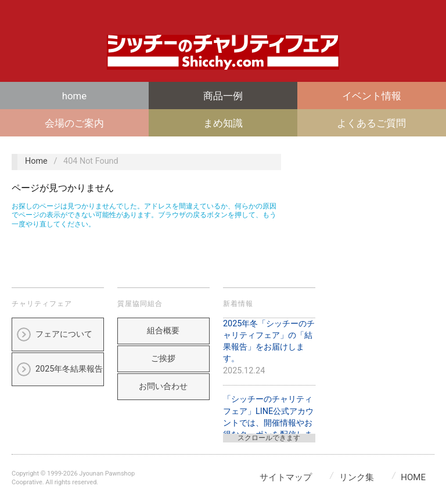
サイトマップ (286, 477)
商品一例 (223, 96)
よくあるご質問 (371, 123)
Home (36, 161)
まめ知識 (223, 123)
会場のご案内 (74, 123)
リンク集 (357, 477)
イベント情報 (372, 96)
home (74, 96)
